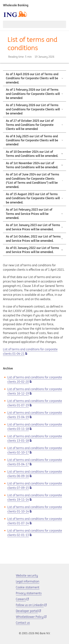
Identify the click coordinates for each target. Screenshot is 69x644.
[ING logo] (15, 14)
